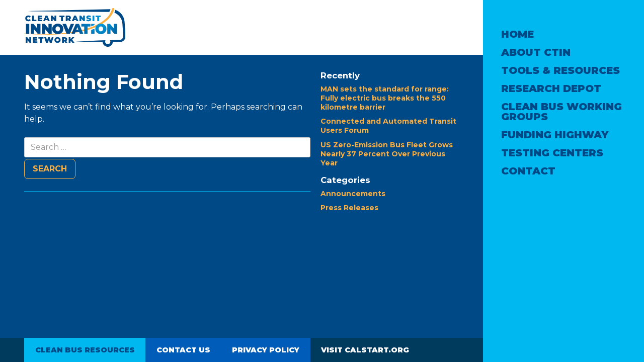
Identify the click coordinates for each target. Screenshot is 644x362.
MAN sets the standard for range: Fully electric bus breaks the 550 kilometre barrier (385, 98)
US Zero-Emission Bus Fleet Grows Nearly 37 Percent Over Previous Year (387, 154)
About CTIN (536, 52)
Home (517, 34)
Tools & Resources (560, 70)
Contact (528, 171)
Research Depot (551, 88)
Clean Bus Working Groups (561, 112)
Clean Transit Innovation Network (75, 27)
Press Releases (349, 208)
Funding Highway (555, 135)
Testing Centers (552, 153)
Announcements (353, 194)
